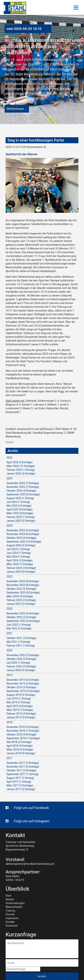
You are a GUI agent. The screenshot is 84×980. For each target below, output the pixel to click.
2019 (9, 675)
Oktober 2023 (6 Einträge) (21, 589)
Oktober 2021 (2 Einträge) (21, 638)
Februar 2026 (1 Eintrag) (21, 470)
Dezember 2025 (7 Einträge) (23, 483)
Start (8, 896)
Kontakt (10, 922)
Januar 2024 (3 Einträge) (21, 572)
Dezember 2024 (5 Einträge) (23, 530)
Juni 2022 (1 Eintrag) (19, 625)
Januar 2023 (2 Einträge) (21, 604)
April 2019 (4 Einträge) (20, 706)
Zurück (10, 442)
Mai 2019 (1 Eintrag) (18, 702)
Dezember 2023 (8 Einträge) (23, 581)
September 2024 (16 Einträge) (24, 542)
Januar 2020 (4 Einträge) (21, 670)
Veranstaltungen (15, 903)
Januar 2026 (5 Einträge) (21, 474)
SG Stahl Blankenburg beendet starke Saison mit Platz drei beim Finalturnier (43, 47)
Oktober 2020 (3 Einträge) (21, 659)
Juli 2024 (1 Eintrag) (18, 549)
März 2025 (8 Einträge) (20, 513)
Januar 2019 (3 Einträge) (21, 717)
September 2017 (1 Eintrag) (22, 774)
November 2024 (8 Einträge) (23, 534)
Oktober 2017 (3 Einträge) (21, 770)
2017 (9, 758)
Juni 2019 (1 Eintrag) (19, 699)
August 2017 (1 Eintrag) (20, 778)
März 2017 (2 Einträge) (20, 785)
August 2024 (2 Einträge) (21, 545)
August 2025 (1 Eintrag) (20, 498)
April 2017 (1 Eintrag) (19, 782)
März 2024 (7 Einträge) (20, 564)
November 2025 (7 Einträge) (23, 487)
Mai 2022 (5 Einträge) (19, 628)
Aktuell (10, 899)
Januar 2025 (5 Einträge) (21, 521)
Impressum (12, 918)
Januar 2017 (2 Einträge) (21, 789)
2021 (9, 633)
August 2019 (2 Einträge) (21, 695)
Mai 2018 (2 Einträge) (19, 742)
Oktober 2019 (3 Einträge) (21, 687)
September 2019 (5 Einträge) (23, 691)
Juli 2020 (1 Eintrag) (18, 663)
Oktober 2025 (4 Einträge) (21, 491)
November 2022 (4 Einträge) (23, 613)
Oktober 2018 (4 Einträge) (21, 734)
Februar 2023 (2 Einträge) (21, 600)
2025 (9, 478)
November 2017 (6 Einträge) (23, 767)
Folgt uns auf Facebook (27, 808)
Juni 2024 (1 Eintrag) (19, 553)
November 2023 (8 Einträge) (23, 585)
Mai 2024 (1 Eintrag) (18, 557)
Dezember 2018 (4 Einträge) (23, 727)
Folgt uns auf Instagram (28, 821)
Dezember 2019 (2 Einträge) (23, 680)
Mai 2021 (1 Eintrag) (18, 642)
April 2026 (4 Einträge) (20, 462)
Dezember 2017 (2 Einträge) (23, 763)
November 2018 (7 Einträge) (23, 731)
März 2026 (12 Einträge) (21, 466)
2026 (9, 458)
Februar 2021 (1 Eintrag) (21, 646)
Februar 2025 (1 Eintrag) (21, 517)
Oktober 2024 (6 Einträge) (21, 538)
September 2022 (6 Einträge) (23, 621)
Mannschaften (14, 907)
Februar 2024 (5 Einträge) (21, 568)
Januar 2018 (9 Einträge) (21, 753)
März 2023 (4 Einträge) (20, 596)
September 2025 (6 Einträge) (23, 494)
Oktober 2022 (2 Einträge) (21, 617)
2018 (9, 722)
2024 (9, 526)
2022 (9, 609)
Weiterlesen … (17, 109)
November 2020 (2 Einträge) (23, 655)
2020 (9, 650)
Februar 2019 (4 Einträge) (21, 714)
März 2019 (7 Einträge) (20, 710)
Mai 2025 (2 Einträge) (19, 506)
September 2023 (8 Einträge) (23, 593)
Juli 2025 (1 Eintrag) (18, 502)
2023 (9, 577)
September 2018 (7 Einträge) (23, 738)
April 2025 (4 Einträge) (20, 509)
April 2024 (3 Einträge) (20, 560)
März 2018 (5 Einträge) (20, 750)
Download (11, 926)
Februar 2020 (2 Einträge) (21, 666)
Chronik (10, 914)
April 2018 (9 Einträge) (20, 746)
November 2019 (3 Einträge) (23, 684)
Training (10, 911)
